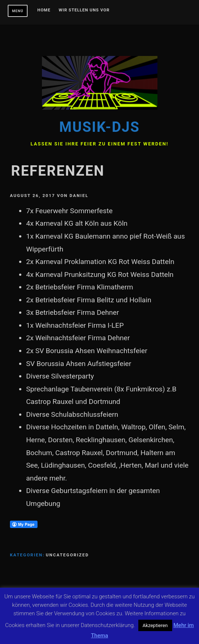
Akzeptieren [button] (155, 625)
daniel (79, 196)
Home (44, 10)
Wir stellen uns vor (84, 10)
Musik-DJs (99, 127)
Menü (18, 11)
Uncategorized (67, 555)
